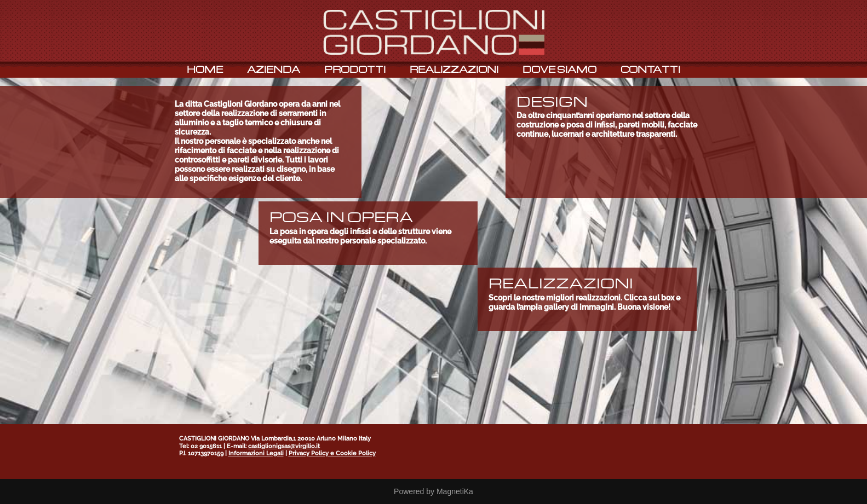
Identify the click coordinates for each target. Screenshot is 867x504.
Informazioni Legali (256, 453)
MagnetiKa (455, 491)
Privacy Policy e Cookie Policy (332, 453)
